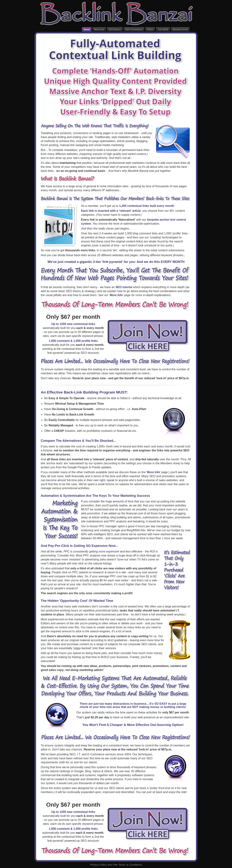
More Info (116, 295)
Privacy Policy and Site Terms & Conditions (116, 865)
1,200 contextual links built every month (147, 206)
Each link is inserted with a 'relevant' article (111, 211)
